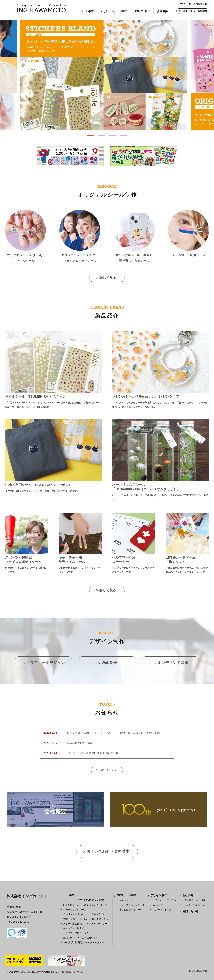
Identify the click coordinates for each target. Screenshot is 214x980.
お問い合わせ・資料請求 (194, 11)
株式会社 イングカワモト (27, 896)
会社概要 (162, 11)
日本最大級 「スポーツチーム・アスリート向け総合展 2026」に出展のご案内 (113, 733)
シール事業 (87, 11)
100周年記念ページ (195, 905)
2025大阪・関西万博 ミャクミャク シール (85, 942)
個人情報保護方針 (198, 4)
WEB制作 (158, 905)
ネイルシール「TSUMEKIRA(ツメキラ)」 (85, 900)
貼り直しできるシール (131, 910)
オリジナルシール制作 (114, 11)
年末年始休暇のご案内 (80, 743)
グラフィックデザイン (165, 900)
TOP (183, 4)
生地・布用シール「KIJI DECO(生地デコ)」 (86, 919)
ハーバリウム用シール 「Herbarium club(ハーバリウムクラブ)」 (85, 912)
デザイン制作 (142, 11)
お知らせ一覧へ (108, 770)
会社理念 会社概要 (195, 900)
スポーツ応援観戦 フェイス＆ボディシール (86, 924)
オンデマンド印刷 (162, 910)
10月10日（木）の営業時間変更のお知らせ (93, 753)
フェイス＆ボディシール (132, 905)
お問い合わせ (190, 911)
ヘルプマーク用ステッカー (77, 933)
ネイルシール (126, 900)
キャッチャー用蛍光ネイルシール (81, 928)
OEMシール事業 (127, 895)
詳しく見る (108, 278)
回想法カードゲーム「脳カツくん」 (82, 938)
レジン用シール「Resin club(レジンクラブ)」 (87, 905)
